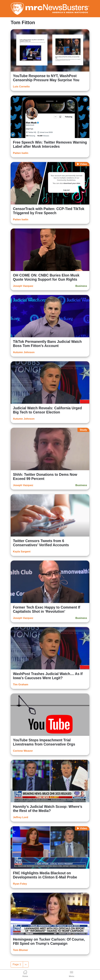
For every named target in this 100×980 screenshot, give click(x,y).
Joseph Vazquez (23, 286)
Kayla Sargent (22, 552)
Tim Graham (21, 684)
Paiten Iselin (21, 153)
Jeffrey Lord (21, 817)
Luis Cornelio (21, 87)
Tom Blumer (21, 950)
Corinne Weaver (23, 751)
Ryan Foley (20, 884)
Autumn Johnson (24, 352)
